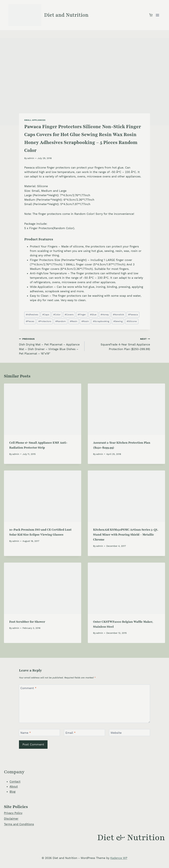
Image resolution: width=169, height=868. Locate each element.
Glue (93, 314)
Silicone (132, 321)
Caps (46, 314)
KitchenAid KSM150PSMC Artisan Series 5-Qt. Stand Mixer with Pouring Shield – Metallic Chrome (126, 535)
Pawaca (133, 314)
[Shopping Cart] (151, 15)
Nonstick (118, 314)
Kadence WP (119, 858)
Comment (28, 688)
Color (57, 314)
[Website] (130, 733)
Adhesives (32, 314)
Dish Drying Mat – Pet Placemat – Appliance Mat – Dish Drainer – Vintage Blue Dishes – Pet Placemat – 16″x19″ (50, 346)
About (14, 786)
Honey (105, 314)
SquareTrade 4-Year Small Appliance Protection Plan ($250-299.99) (119, 344)
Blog (13, 792)
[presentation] (43, 409)
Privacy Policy (13, 813)
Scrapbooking (101, 321)
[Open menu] (157, 15)
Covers (69, 314)
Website (116, 733)
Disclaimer (11, 819)
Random (60, 321)
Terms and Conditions (19, 824)
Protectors (45, 321)
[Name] (39, 733)
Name (26, 733)
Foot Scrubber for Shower (27, 622)
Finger (82, 314)
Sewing (118, 321)
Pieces (30, 321)
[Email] (84, 733)
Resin (74, 321)
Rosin (85, 321)
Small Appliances (35, 120)
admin (31, 158)
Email (71, 733)
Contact (15, 782)
